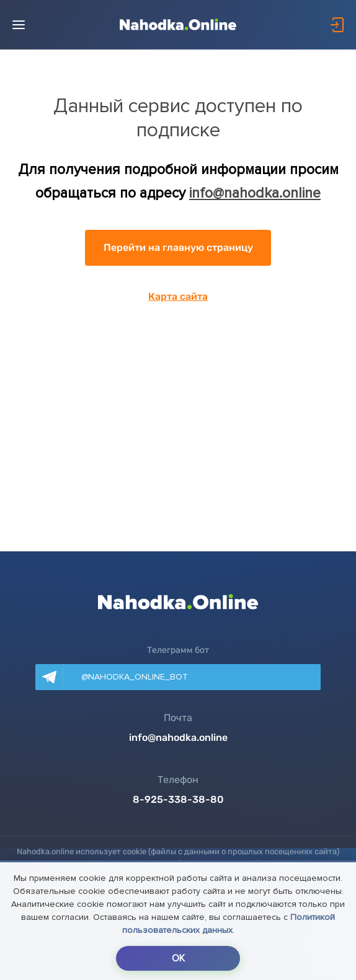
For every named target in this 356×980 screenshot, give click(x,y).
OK (178, 958)
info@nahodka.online (255, 193)
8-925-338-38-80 (178, 800)
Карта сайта (178, 296)
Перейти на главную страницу (178, 247)
